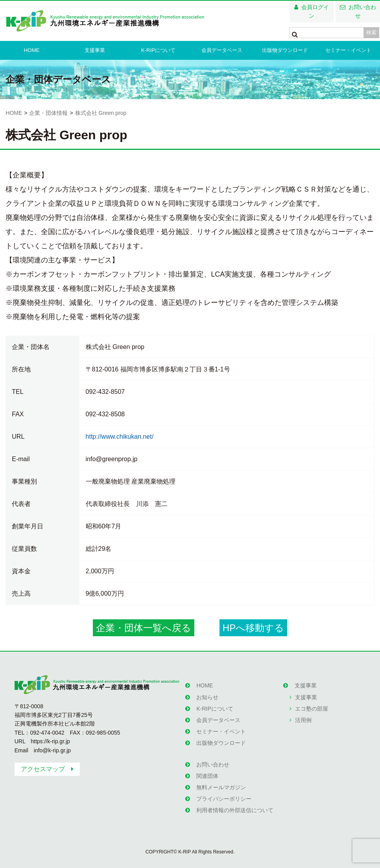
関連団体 (207, 770)
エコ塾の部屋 (311, 707)
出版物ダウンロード (285, 50)
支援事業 (95, 50)
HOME (32, 50)
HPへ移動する (253, 628)
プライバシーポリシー (224, 792)
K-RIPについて (158, 50)
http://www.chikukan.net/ (120, 437)
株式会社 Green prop (101, 113)
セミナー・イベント (348, 50)
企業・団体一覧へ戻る (144, 628)
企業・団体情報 (48, 113)
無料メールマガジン (221, 781)
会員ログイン (315, 11)
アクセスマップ (43, 769)
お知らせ (207, 696)
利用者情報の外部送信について (235, 803)
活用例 (303, 718)
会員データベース (222, 50)
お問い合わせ (362, 11)
